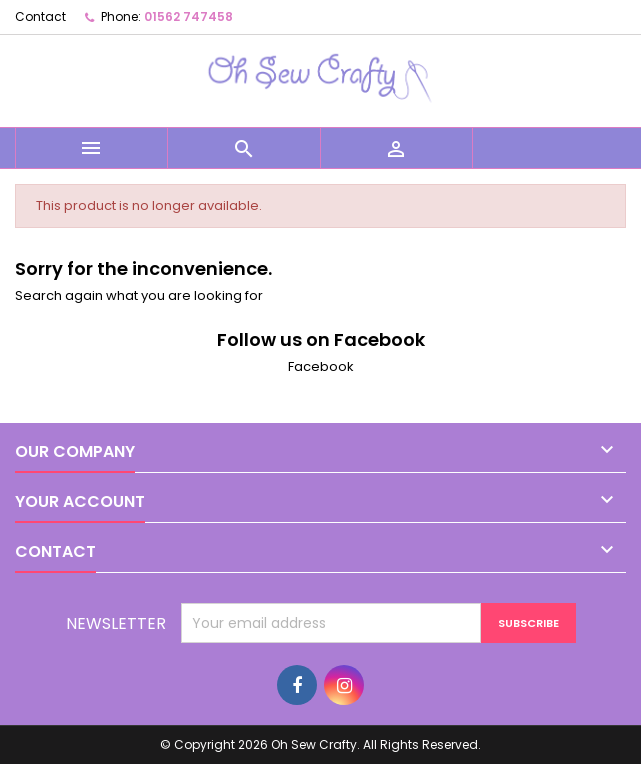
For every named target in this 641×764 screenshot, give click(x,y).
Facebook (321, 366)
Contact (40, 16)
